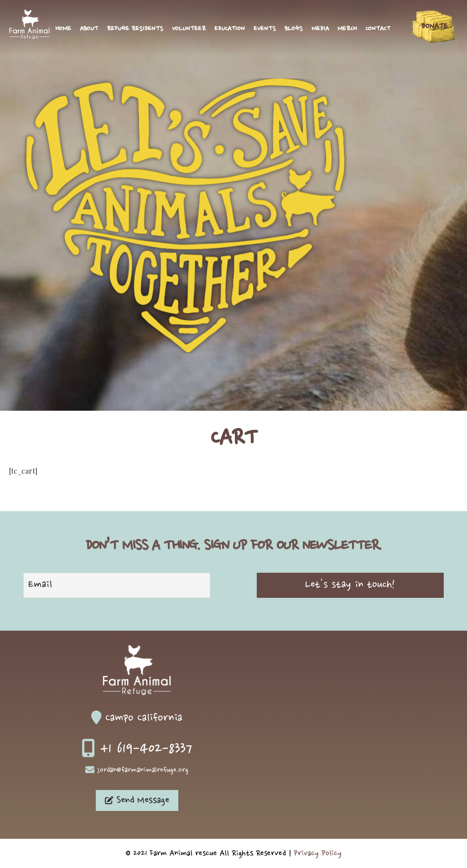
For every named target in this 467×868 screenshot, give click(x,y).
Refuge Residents (135, 29)
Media (320, 29)
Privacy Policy (318, 853)
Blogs (294, 29)
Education (230, 29)
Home (63, 29)
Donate (435, 26)
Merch (347, 29)
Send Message (137, 800)
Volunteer (189, 29)
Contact (378, 29)
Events (265, 29)
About (89, 29)
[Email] (117, 585)
